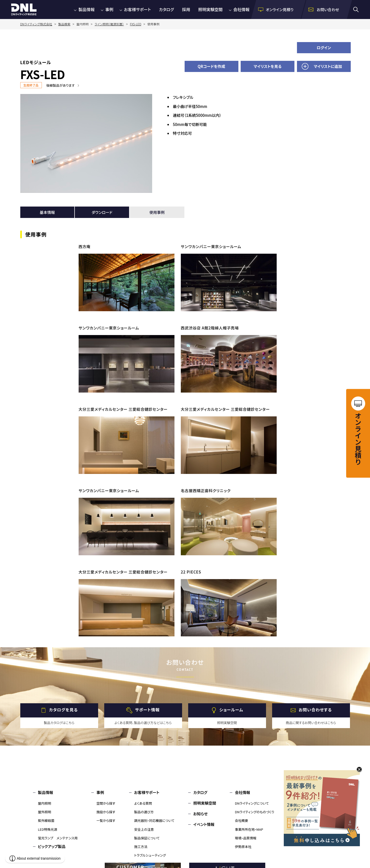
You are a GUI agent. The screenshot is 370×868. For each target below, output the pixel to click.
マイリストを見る (268, 66)
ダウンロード (102, 212)
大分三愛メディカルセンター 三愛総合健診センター (123, 409)
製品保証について (147, 838)
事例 (109, 9)
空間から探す (106, 803)
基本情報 (47, 212)
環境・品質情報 (246, 838)
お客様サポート (137, 9)
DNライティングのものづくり (254, 812)
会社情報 (241, 9)
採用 (186, 9)
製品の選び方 (144, 812)
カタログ (166, 9)
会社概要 (241, 820)
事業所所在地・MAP (249, 829)
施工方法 (141, 847)
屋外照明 (45, 812)
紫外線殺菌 (46, 820)
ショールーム (231, 710)
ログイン (324, 48)
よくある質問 (143, 803)
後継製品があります (61, 85)
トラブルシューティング (150, 855)
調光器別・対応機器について (154, 820)
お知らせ (200, 814)
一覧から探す (106, 820)
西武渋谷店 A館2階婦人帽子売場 (210, 328)
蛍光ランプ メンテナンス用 (58, 838)
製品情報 (86, 9)
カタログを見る (63, 710)
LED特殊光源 (48, 829)
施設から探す (106, 812)
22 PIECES (191, 572)
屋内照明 (45, 803)
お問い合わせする (315, 710)
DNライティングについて (252, 803)
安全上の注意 (144, 829)
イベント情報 (204, 824)
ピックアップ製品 (52, 846)
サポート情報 (147, 710)
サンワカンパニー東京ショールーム (211, 246)
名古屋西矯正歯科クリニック (206, 491)
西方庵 (85, 246)
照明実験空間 (210, 9)
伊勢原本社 (243, 847)
